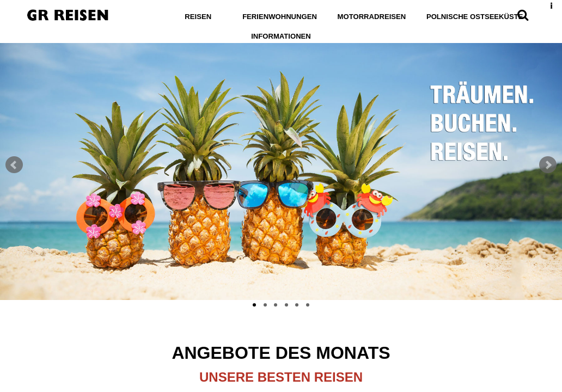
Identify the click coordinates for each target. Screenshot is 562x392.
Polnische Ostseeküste (472, 17)
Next (548, 165)
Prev (14, 165)
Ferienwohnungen (283, 17)
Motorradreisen (372, 17)
